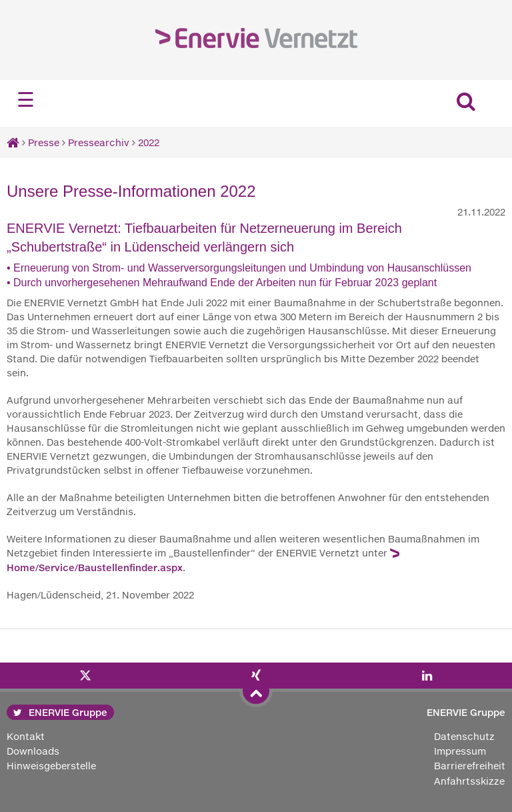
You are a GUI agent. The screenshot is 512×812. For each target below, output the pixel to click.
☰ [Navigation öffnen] (26, 100)
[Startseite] (13, 142)
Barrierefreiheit (470, 766)
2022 (149, 142)
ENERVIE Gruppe (60, 712)
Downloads (33, 751)
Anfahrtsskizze (469, 781)
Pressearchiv (99, 142)
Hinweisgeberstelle (51, 766)
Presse (44, 142)
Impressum (460, 751)
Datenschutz (464, 736)
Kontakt (26, 736)
